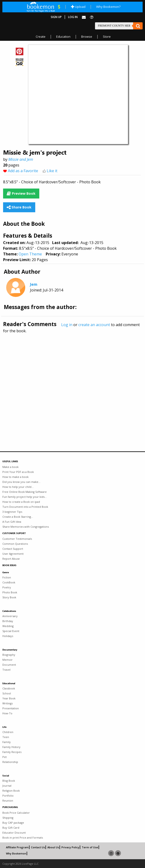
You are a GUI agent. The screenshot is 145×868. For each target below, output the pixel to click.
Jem (34, 284)
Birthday (8, 621)
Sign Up (56, 17)
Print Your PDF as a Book (18, 472)
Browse (87, 37)
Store (107, 37)
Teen (6, 737)
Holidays (8, 636)
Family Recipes (12, 752)
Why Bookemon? (108, 7)
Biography (9, 655)
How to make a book (15, 477)
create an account (94, 325)
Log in (67, 325)
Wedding (8, 626)
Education (63, 37)
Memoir (7, 660)
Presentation (11, 708)
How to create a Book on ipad (21, 502)
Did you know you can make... (21, 482)
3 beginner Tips (12, 512)
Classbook (9, 688)
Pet (5, 757)
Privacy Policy (70, 847)
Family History (11, 747)
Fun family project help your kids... (25, 497)
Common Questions (15, 544)
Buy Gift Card (11, 828)
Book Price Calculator (16, 813)
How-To (7, 713)
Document (9, 665)
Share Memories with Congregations (26, 527)
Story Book (9, 597)
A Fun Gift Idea (12, 522)
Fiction (7, 577)
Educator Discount (14, 833)
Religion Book (11, 791)
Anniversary (10, 616)
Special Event (11, 631)
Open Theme (30, 254)
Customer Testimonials (17, 539)
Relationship (10, 762)
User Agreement (13, 554)
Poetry (7, 587)
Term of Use (90, 847)
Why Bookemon (16, 853)
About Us (53, 847)
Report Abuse (11, 559)
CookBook (9, 582)
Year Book (9, 698)
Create (41, 37)
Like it (52, 171)
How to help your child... (18, 487)
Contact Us (38, 847)
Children (8, 732)
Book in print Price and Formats (23, 838)
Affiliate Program (17, 847)
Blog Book (9, 781)
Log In (73, 17)
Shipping (8, 818)
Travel (6, 670)
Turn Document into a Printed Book (25, 507)
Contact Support (13, 549)
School (7, 693)
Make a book (10, 467)
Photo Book (10, 592)
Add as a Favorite (23, 171)
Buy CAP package (13, 823)
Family (7, 742)
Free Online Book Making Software (25, 492)
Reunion (8, 801)
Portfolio (8, 796)
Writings (7, 703)
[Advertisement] (72, 382)
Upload (78, 7)
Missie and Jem (21, 159)
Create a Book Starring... (18, 517)
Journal (7, 786)
